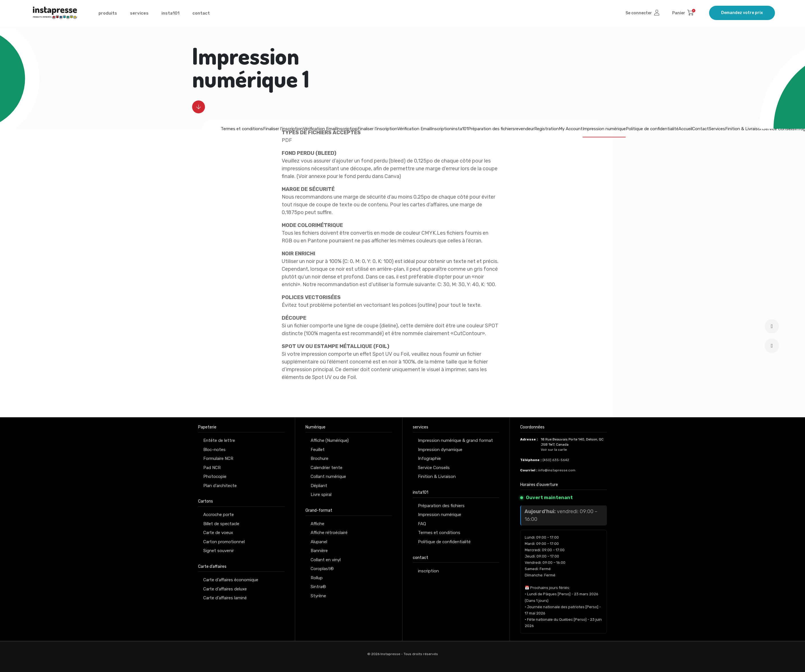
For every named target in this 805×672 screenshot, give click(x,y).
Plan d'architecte (220, 486)
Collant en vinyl (326, 560)
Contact (701, 129)
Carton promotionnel (224, 542)
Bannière (319, 551)
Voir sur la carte (554, 450)
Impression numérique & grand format (455, 440)
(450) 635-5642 (556, 460)
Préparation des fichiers (441, 506)
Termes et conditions (242, 129)
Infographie (429, 458)
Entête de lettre (219, 440)
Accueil (685, 129)
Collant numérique (328, 477)
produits (108, 15)
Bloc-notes (214, 450)
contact (201, 15)
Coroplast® (322, 569)
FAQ (422, 524)
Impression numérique (604, 129)
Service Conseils (779, 129)
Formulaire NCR (218, 458)
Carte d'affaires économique (231, 580)
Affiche (317, 524)
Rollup (317, 578)
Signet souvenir (219, 551)
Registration (546, 129)
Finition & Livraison (744, 129)
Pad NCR (212, 468)
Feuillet (318, 450)
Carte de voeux (218, 533)
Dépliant (319, 486)
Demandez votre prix (742, 14)
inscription (428, 571)
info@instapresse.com (557, 470)
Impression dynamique (440, 450)
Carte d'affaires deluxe (225, 589)
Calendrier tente (326, 468)
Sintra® (318, 587)
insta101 (170, 15)
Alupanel (319, 542)
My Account (571, 129)
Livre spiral (321, 495)
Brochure (319, 458)
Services (717, 129)
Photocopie (215, 477)
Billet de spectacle (221, 524)
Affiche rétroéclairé (329, 533)
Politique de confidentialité (652, 129)
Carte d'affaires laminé (225, 598)
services (139, 15)
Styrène (318, 596)
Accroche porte (219, 515)
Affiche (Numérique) (330, 440)
